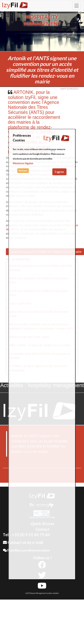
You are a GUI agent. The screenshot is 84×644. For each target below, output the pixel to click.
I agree (59, 172)
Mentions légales (23, 163)
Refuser (23, 171)
